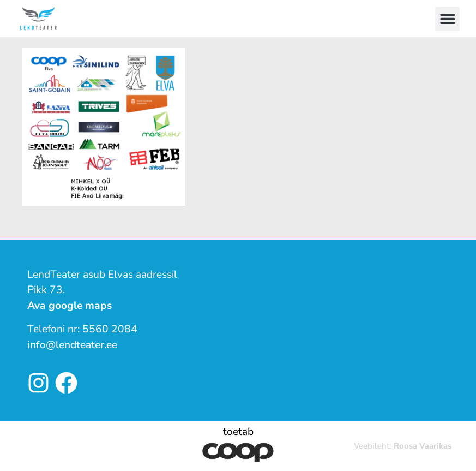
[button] (447, 19)
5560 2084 (110, 329)
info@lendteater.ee (72, 345)
